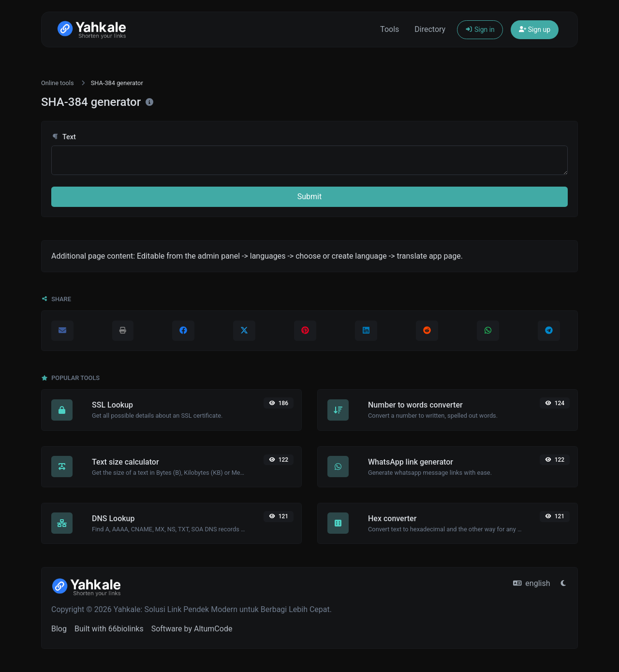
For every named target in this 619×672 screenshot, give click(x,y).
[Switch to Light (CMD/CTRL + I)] (563, 584)
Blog (59, 629)
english (532, 583)
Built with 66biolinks (109, 629)
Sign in (480, 29)
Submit (309, 197)
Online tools (58, 83)
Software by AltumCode (192, 629)
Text (64, 137)
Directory (430, 29)
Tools (390, 29)
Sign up (535, 29)
